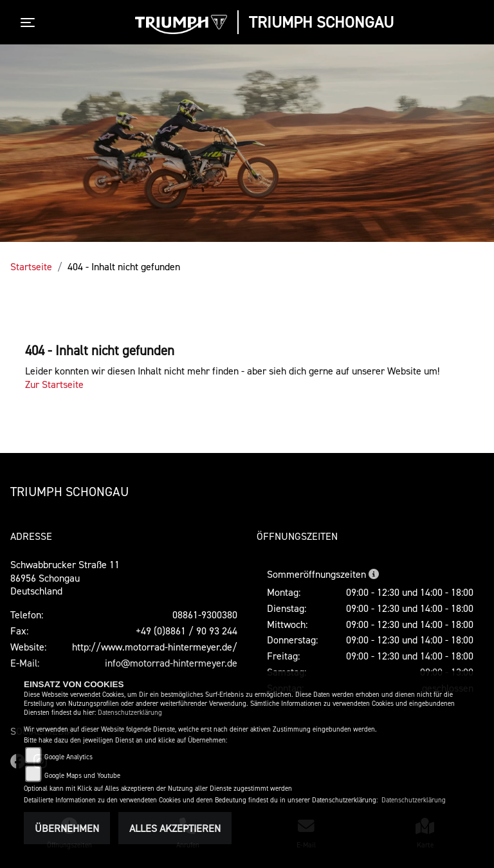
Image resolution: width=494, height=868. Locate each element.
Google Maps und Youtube (82, 776)
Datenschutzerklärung (130, 713)
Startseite (31, 266)
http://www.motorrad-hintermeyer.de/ (155, 647)
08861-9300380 (205, 614)
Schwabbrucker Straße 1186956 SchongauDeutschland (65, 578)
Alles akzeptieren (175, 828)
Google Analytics (69, 757)
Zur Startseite (54, 384)
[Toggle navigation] (30, 23)
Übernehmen (67, 828)
